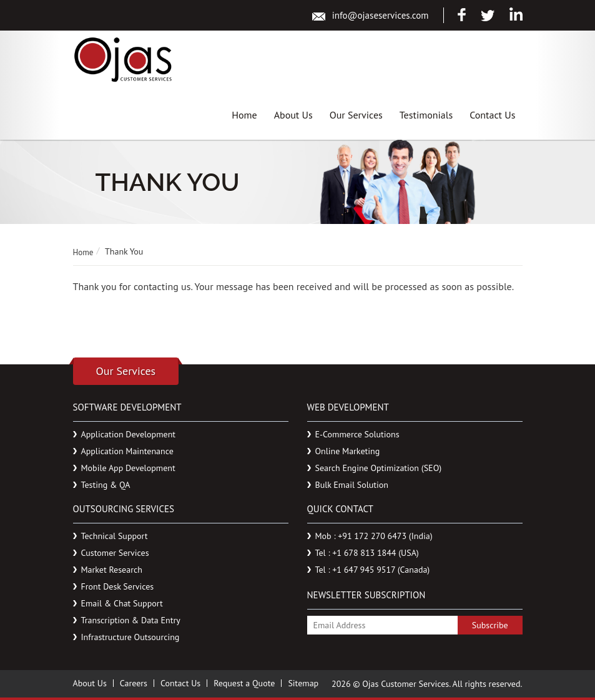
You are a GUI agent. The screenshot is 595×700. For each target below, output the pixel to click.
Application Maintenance (127, 451)
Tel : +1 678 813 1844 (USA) (367, 553)
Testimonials (426, 115)
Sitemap (303, 683)
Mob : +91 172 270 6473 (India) (374, 536)
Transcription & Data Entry (131, 620)
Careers (134, 683)
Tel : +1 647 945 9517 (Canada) (373, 570)
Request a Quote (244, 683)
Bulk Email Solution (352, 485)
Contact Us (492, 115)
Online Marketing (348, 451)
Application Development (129, 434)
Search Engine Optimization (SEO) (379, 468)
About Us (293, 115)
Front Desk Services (118, 586)
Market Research (112, 570)
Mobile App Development (128, 468)
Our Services (356, 115)
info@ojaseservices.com (381, 15)
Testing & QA (106, 485)
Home (244, 115)
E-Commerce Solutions (357, 434)
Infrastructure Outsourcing (130, 637)
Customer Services (115, 553)
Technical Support (115, 536)
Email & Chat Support (122, 603)
